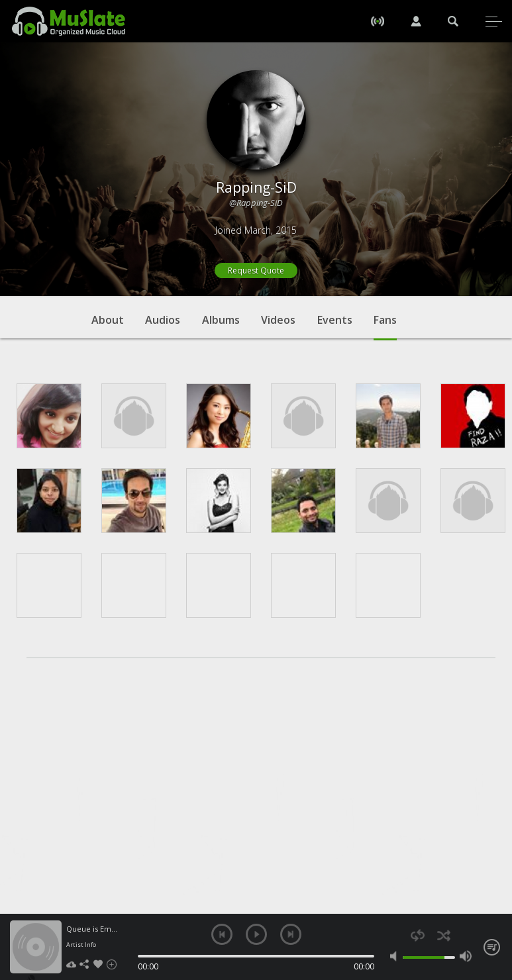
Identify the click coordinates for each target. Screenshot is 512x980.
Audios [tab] (163, 320)
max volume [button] (466, 956)
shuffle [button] (443, 935)
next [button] (291, 934)
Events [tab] (335, 320)
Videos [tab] (278, 320)
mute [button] (396, 956)
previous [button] (222, 934)
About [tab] (108, 320)
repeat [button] (418, 935)
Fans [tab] (385, 326)
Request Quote (256, 270)
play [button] (256, 934)
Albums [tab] (221, 320)
